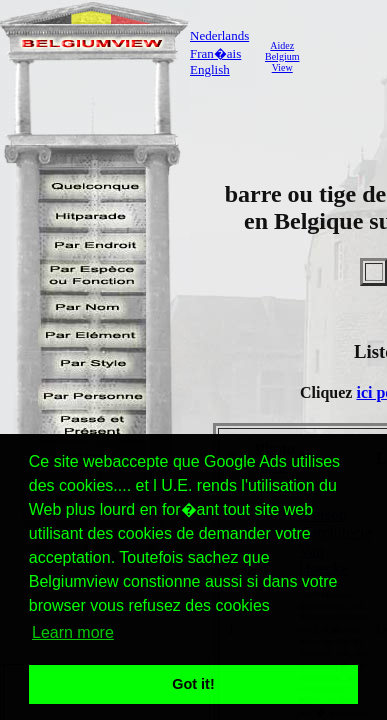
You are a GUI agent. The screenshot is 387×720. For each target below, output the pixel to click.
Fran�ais (215, 53)
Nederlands (219, 35)
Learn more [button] (73, 632)
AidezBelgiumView (282, 56)
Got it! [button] (193, 684)
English (210, 69)
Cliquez (328, 392)
